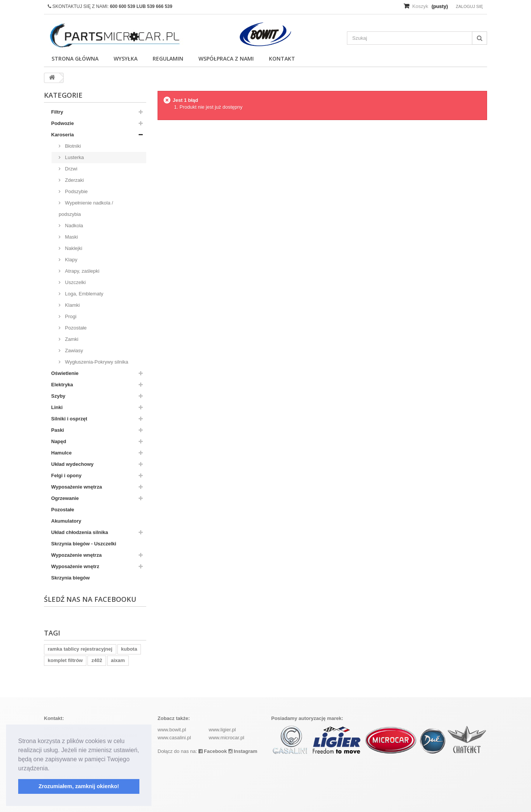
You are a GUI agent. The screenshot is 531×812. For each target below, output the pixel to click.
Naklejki (73, 248)
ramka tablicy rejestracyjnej (80, 649)
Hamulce (61, 453)
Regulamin (168, 59)
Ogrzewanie (65, 498)
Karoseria (62, 135)
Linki (57, 407)
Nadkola (73, 226)
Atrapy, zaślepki (81, 271)
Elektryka (62, 385)
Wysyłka (126, 59)
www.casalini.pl (174, 738)
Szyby (58, 396)
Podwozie (62, 123)
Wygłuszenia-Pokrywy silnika (96, 362)
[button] (52, 769)
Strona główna (75, 59)
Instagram (243, 751)
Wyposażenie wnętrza (77, 487)
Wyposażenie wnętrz (75, 566)
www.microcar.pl (226, 738)
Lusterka (74, 157)
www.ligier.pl (222, 730)
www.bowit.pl (172, 730)
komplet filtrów (65, 660)
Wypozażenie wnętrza (76, 555)
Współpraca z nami (226, 59)
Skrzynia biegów (70, 578)
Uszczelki (75, 282)
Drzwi (70, 169)
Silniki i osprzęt (69, 419)
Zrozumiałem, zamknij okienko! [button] (79, 786)
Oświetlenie (65, 373)
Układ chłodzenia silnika (80, 532)
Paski (58, 430)
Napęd (59, 441)
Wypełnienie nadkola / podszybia (86, 208)
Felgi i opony (66, 475)
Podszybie (76, 191)
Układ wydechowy (72, 464)
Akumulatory (66, 521)
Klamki (72, 305)
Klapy (70, 260)
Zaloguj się (469, 6)
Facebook (213, 751)
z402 (97, 660)
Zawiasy (73, 351)
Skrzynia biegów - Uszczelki (84, 544)
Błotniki (72, 146)
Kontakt (282, 59)
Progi (70, 316)
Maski (71, 237)
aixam (118, 660)
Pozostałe (75, 328)
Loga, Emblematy (84, 294)
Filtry (57, 112)
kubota (129, 649)
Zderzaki (74, 180)
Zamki (71, 339)
